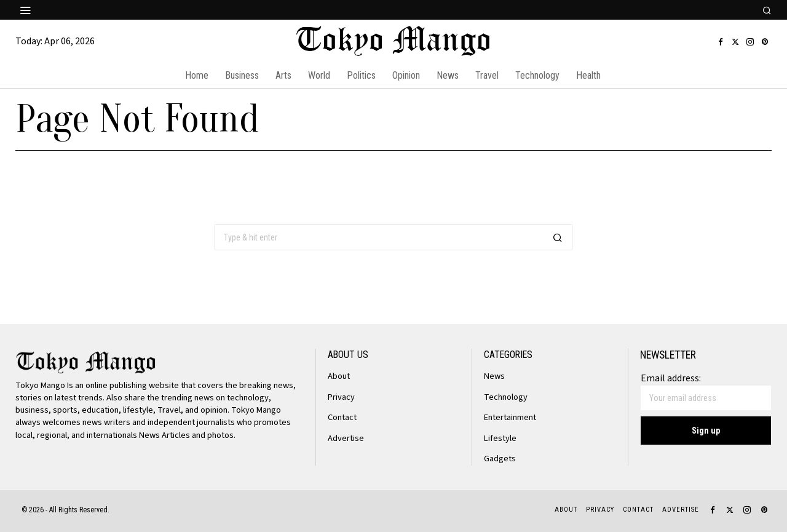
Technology (506, 397)
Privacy (341, 397)
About (339, 376)
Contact (342, 417)
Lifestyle (500, 438)
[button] (558, 237)
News (494, 376)
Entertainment (510, 417)
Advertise (346, 438)
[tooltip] (721, 42)
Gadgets (500, 459)
